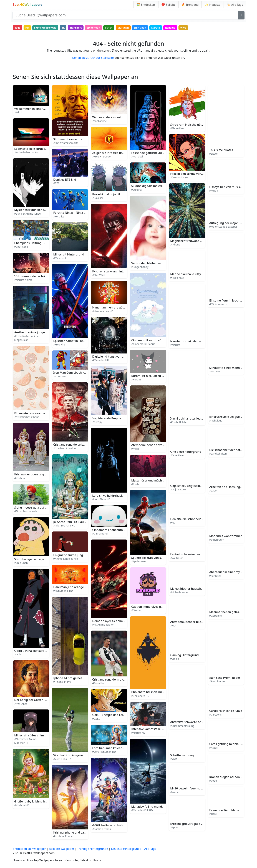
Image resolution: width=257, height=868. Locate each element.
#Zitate (214, 154)
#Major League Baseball (223, 227)
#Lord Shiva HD (101, 499)
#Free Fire (59, 345)
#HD (173, 626)
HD (28, 28)
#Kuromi (136, 380)
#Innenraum (217, 540)
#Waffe (174, 792)
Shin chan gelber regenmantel (35, 559)
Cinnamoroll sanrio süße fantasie (154, 340)
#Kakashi (98, 198)
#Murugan (21, 704)
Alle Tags (150, 849)
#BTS (56, 183)
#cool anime (99, 121)
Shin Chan (142, 28)
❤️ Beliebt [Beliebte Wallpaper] (168, 5)
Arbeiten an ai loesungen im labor (232, 487)
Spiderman (95, 28)
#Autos (214, 748)
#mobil (135, 449)
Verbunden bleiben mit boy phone (155, 263)
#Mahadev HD (101, 360)
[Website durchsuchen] (125, 15)
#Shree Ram (177, 128)
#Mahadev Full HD (142, 810)
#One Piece (177, 456)
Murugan (125, 28)
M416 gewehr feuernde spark (190, 789)
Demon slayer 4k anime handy (113, 621)
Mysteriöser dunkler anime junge (37, 210)
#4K (173, 523)
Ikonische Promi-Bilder (225, 678)
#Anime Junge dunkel (66, 559)
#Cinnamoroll (100, 534)
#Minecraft (60, 258)
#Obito (18, 655)
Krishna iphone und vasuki (71, 833)
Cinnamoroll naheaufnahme (111, 530)
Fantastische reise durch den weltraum (197, 554)
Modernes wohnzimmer (226, 536)
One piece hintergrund (186, 452)
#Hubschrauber (179, 592)
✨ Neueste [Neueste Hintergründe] (213, 5)
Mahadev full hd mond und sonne (154, 807)
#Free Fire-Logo (101, 157)
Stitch (111, 28)
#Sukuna (137, 190)
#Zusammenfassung (182, 726)
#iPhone (175, 245)
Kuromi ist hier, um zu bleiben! (152, 376)
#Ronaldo (98, 683)
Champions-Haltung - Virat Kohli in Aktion (43, 243)
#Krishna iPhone (63, 836)
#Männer (215, 372)
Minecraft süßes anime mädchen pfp (39, 736)
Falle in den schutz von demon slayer (195, 174)
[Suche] (241, 15)
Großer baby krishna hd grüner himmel (41, 802)
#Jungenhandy (140, 267)
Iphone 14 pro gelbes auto (71, 678)
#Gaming (137, 610)
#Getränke (216, 616)
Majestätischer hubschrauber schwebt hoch (200, 589)
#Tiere (213, 814)
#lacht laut (216, 421)
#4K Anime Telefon (103, 625)
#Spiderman (139, 562)
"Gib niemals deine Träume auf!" (36, 276)
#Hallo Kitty (177, 278)
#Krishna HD (22, 805)
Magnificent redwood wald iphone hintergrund (202, 241)
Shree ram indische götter (188, 125)
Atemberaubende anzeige (149, 445)
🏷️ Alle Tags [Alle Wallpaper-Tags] (235, 5)
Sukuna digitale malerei (147, 186)
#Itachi (135, 484)
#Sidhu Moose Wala (26, 511)
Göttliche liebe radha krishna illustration (120, 826)
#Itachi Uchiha (179, 422)
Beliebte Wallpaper (62, 849)
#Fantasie (215, 576)
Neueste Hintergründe (126, 849)
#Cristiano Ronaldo (65, 448)
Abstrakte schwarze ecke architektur (195, 722)
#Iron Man (60, 377)
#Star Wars (99, 275)
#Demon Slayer (179, 178)
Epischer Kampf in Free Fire (72, 341)
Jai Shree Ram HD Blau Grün (72, 522)
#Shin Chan (21, 563)
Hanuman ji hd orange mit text (74, 587)
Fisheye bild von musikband (228, 187)
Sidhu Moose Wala (46, 28)
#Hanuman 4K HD (103, 311)
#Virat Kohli (21, 247)
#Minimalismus (218, 304)
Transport (77, 28)
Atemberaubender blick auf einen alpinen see (201, 622)
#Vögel (213, 781)
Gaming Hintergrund (184, 655)
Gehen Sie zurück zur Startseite (93, 58)
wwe (186, 28)
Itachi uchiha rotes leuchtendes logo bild (198, 419)
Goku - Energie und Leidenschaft (114, 715)
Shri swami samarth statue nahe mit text (81, 139)
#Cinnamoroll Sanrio (143, 344)
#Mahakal (137, 157)
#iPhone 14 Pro (62, 682)
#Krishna (20, 478)
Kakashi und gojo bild (107, 194)
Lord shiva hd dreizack (107, 496)
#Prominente (217, 682)
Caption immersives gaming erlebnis (156, 607)
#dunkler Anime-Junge (27, 214)
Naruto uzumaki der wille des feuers (195, 341)
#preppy (97, 422)
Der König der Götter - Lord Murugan (40, 700)
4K (64, 28)
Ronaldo (173, 28)
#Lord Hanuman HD (104, 752)
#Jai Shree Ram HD (64, 526)
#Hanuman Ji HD (63, 591)
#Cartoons (216, 715)
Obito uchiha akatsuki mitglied (35, 651)
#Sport (174, 828)
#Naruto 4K (138, 733)
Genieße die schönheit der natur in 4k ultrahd (201, 519)
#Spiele (175, 659)
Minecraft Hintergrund (69, 255)
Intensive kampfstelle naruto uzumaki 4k (159, 729)
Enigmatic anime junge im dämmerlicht (80, 555)
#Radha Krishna (102, 829)
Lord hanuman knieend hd (110, 748)
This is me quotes (221, 150)
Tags (18, 28)
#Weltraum (177, 558)
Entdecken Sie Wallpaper (29, 849)
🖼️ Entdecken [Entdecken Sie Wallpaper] (146, 5)
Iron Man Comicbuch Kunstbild (74, 373)
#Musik (214, 191)
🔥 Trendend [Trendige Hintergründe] (190, 5)
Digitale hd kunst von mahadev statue (118, 357)
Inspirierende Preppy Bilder (111, 418)
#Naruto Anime (23, 280)
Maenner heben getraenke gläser (232, 612)
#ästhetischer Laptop (27, 153)
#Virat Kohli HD (62, 759)
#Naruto (175, 345)
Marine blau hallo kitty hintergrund (194, 274)
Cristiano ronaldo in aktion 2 (112, 680)
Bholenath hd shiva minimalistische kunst (160, 692)
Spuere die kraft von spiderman (153, 558)
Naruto (158, 28)
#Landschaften (218, 454)
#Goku (96, 719)
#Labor (214, 491)
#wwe (174, 759)
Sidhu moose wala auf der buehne (37, 508)
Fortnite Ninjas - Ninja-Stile (72, 213)
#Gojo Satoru (178, 490)
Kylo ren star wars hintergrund (113, 272)
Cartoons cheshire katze (226, 711)
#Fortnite (59, 216)
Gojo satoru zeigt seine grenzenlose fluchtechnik (203, 486)
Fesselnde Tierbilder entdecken (231, 810)
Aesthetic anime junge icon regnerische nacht (45, 332)
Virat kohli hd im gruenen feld (74, 755)
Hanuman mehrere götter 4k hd (114, 308)
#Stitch (18, 113)
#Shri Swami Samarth (66, 143)
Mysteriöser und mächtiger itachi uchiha (159, 481)
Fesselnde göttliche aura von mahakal (157, 153)
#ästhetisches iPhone (27, 417)
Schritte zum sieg (182, 755)
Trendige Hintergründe (93, 849)
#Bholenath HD (140, 696)
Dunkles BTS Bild (65, 180)
